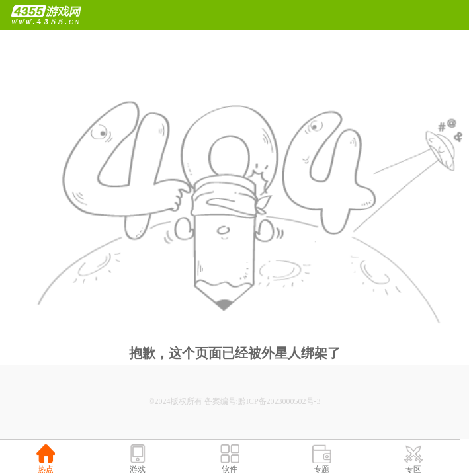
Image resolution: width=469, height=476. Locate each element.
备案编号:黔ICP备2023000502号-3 (263, 401)
